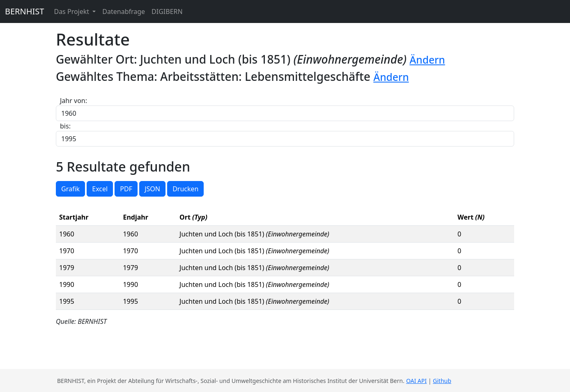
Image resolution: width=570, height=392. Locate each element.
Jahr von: (74, 101)
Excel (100, 189)
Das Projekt (72, 11)
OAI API (416, 381)
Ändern (427, 60)
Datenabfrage (124, 11)
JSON (152, 189)
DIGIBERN (167, 11)
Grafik (70, 189)
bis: (65, 126)
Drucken (185, 189)
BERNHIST (24, 11)
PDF (126, 189)
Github (442, 381)
